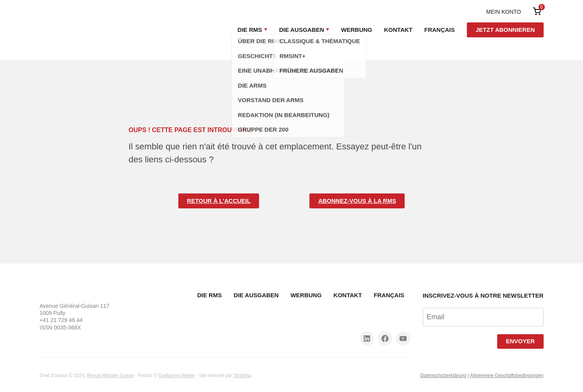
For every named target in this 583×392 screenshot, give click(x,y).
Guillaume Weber (177, 375)
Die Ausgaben (302, 30)
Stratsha (242, 375)
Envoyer (520, 341)
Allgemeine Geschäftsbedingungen (507, 375)
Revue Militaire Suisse (110, 375)
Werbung (356, 30)
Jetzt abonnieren (505, 30)
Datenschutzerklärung (443, 375)
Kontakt (398, 30)
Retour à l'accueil (219, 201)
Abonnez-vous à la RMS (357, 201)
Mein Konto (503, 12)
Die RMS (250, 30)
